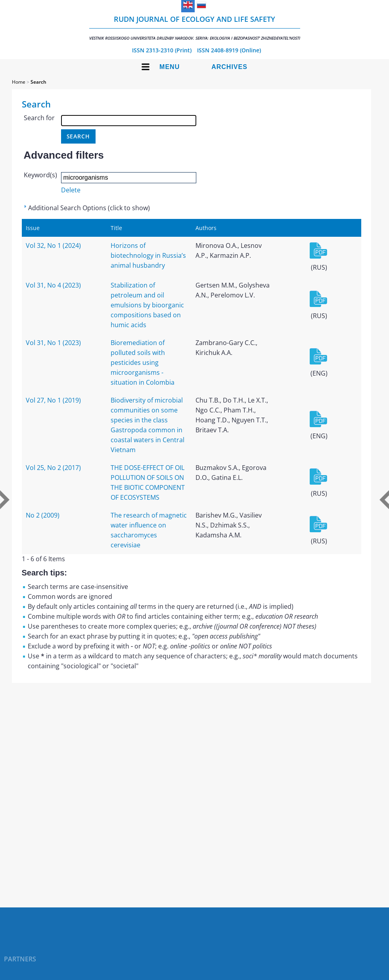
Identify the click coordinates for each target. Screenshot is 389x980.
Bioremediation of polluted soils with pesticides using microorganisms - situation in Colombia (143, 362)
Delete (71, 190)
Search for (39, 118)
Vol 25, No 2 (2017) (53, 468)
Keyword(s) (40, 175)
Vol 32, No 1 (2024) (53, 245)
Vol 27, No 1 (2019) (53, 400)
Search (38, 82)
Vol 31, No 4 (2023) (53, 285)
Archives (229, 67)
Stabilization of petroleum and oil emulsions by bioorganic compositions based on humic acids (147, 305)
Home (19, 82)
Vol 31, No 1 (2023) (53, 343)
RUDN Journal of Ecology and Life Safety (195, 28)
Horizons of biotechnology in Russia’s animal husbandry (148, 255)
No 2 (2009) (43, 515)
